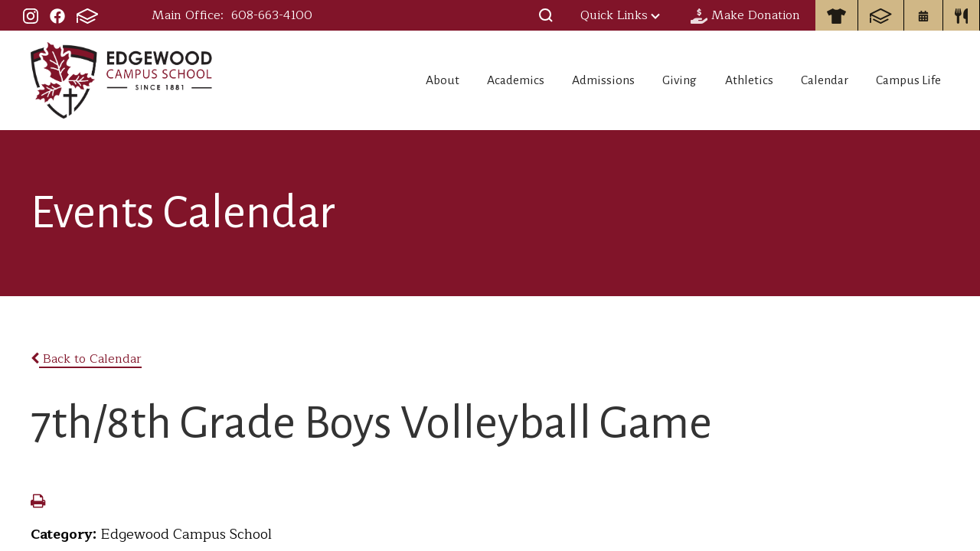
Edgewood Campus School (122, 80)
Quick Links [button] (620, 15)
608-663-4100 (272, 15)
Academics (466, 80)
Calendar (816, 80)
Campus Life (910, 80)
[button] (546, 15)
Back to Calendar (86, 359)
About (383, 80)
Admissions (565, 80)
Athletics (730, 80)
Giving (651, 80)
